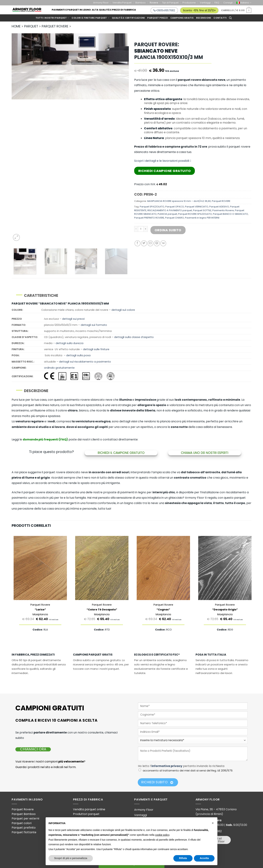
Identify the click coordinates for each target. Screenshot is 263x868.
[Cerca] (230, 18)
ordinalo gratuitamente (59, 368)
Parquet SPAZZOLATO (152, 207)
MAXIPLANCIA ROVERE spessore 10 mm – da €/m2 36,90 (179, 201)
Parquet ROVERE (221, 201)
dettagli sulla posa (78, 355)
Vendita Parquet (122, 3)
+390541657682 (164, 10)
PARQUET (31, 26)
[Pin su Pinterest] (157, 243)
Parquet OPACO (175, 207)
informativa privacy (167, 766)
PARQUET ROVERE (55, 26)
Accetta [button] (204, 858)
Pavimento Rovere (223, 210)
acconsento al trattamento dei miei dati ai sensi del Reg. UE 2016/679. (188, 771)
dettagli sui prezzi (73, 319)
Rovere (154, 3)
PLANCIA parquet (167, 214)
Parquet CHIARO (175, 218)
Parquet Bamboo (24, 814)
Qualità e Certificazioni (128, 18)
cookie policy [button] (162, 835)
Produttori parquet (86, 814)
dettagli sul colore (123, 310)
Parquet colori (22, 823)
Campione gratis (182, 18)
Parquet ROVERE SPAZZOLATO (195, 214)
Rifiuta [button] (183, 858)
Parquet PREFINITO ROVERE (149, 218)
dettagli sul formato (94, 325)
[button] (213, 823)
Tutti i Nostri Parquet (52, 18)
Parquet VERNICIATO (197, 207)
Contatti (220, 18)
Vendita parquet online (89, 809)
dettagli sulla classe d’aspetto (134, 337)
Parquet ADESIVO (219, 207)
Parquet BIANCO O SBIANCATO (230, 214)
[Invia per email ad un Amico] (150, 243)
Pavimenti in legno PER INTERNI (202, 218)
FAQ (217, 3)
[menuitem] (244, 3)
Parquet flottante (24, 832)
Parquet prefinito (24, 828)
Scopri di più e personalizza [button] (71, 858)
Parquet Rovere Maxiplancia (40, 610)
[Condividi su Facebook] (137, 243)
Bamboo (141, 3)
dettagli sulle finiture (96, 349)
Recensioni (204, 18)
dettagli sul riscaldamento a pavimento (85, 362)
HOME (16, 26)
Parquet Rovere (23, 809)
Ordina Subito (168, 230)
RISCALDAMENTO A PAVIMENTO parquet (170, 210)
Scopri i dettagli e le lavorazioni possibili (163, 161)
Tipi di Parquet (170, 3)
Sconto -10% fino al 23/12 (199, 10)
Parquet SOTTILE (202, 210)
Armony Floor (101, 3)
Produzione (189, 3)
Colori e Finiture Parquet (90, 18)
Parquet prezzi (158, 18)
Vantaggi (205, 3)
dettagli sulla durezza (70, 343)
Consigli (228, 3)
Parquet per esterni (25, 818)
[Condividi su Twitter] (144, 243)
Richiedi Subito (157, 782)
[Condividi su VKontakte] (163, 243)
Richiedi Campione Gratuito (165, 171)
